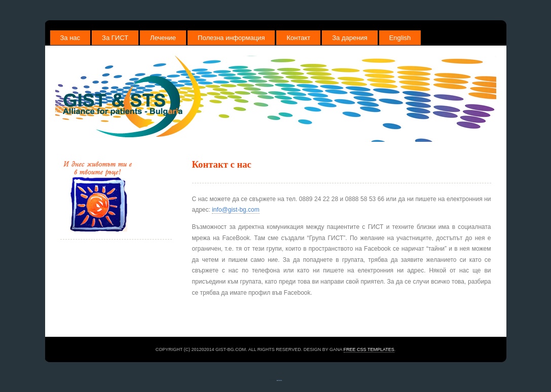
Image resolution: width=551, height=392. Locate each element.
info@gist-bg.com (236, 210)
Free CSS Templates (369, 349)
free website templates (279, 380)
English (400, 38)
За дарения (350, 38)
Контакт (298, 38)
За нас (70, 38)
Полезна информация (231, 38)
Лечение (163, 38)
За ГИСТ (115, 38)
